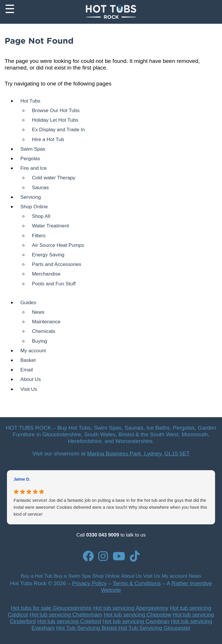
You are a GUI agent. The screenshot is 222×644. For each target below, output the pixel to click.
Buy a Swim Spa (72, 576)
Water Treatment (50, 226)
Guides (28, 302)
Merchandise (46, 274)
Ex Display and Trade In (58, 129)
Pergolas (30, 158)
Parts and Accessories (57, 264)
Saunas (40, 187)
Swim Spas (33, 149)
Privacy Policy (89, 583)
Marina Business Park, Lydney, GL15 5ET (138, 454)
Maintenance (46, 322)
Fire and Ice (33, 168)
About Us (30, 379)
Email (26, 370)
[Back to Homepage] (111, 12)
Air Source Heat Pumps (58, 245)
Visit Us (29, 389)
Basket (28, 360)
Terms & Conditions (137, 583)
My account (33, 351)
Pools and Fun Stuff (54, 284)
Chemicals (44, 331)
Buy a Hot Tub (37, 576)
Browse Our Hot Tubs (56, 110)
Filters (39, 236)
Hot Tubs (30, 101)
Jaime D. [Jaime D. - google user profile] (22, 479)
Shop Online (34, 207)
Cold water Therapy (53, 178)
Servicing (30, 197)
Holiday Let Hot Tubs (55, 120)
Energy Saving (48, 255)
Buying (39, 341)
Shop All (41, 216)
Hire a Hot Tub (48, 139)
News (38, 312)
